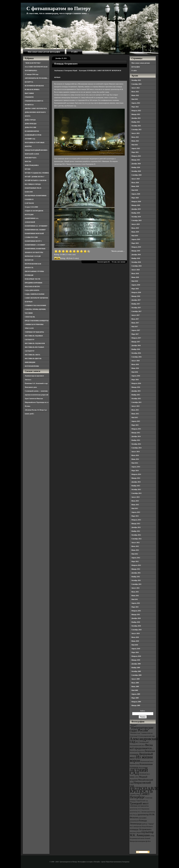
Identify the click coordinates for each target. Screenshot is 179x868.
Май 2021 (135, 145)
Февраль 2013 (136, 520)
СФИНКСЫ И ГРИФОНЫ (34, 324)
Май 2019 (135, 236)
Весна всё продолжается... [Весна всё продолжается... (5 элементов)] (142, 747)
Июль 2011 (135, 592)
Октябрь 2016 (136, 353)
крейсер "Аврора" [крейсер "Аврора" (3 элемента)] (148, 824)
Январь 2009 (136, 705)
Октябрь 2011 (136, 580)
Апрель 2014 (136, 467)
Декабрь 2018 (136, 255)
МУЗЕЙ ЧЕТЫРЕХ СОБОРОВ (36, 180)
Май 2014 (135, 463)
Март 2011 (135, 607)
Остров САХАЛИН (31, 207)
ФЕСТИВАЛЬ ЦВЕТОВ (33, 359)
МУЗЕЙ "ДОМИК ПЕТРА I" (35, 177)
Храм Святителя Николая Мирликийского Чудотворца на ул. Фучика (37, 402)
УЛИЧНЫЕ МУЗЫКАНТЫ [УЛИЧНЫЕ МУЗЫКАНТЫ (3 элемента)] (139, 806)
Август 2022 (136, 88)
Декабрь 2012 (136, 527)
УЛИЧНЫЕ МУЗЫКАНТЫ (34, 332)
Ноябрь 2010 (136, 622)
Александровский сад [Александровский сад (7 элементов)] (144, 740)
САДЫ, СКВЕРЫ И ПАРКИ (35, 294)
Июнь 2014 (135, 459)
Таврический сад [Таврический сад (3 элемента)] (142, 801)
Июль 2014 (135, 455)
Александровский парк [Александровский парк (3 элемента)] (147, 736)
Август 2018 (136, 270)
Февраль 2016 (136, 383)
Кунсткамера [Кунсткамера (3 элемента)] (143, 767)
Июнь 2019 (135, 232)
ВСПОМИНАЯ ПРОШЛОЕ (34, 86)
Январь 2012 (136, 569)
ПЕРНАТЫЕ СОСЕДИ (33, 256)
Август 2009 (136, 679)
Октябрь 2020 (136, 171)
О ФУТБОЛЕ (29, 203)
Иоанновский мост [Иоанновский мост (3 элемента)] (147, 761)
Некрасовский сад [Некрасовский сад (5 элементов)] (140, 784)
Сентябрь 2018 (137, 266)
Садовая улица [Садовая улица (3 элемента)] (135, 794)
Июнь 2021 (135, 141)
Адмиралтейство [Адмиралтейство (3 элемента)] (147, 733)
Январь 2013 (136, 524)
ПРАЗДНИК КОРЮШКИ (34, 283)
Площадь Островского (66, 64)
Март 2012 (135, 561)
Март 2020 (135, 198)
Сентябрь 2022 (137, 84)
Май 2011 (135, 599)
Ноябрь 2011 (136, 577)
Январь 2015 (136, 433)
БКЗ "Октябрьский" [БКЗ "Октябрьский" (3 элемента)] (142, 742)
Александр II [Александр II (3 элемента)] (134, 736)
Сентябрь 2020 (137, 175)
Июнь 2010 (135, 641)
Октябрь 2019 (136, 217)
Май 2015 (135, 417)
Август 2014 (136, 452)
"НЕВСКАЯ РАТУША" (33, 63)
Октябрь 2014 (136, 444)
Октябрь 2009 (136, 671)
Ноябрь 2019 (136, 213)
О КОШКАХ (29, 199)
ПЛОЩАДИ (29, 275)
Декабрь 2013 (136, 482)
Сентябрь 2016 (137, 357)
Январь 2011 (136, 615)
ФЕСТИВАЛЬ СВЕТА (33, 355)
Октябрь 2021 (136, 126)
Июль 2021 (135, 137)
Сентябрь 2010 (137, 630)
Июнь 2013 (135, 505)
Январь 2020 (136, 205)
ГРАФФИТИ (29, 97)
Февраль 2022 (136, 111)
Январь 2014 (136, 478)
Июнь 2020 (135, 186)
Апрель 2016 (136, 376)
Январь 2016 (136, 387)
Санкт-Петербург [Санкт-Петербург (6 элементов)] (140, 795)
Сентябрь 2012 (137, 539)
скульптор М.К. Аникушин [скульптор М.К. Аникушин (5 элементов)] (142, 834)
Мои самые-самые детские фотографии (44, 52)
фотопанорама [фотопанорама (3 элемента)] (140, 841)
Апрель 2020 (136, 194)
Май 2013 (135, 508)
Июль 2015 (135, 410)
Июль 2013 (135, 501)
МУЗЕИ (28, 169)
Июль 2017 (135, 319)
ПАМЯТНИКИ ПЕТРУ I (33, 241)
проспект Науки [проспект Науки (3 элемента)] (135, 832)
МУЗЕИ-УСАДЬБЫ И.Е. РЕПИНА (37, 173)
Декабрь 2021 (136, 118)
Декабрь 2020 (136, 164)
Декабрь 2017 (136, 300)
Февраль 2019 (136, 247)
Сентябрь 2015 (137, 402)
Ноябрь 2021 (136, 122)
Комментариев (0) (104, 262)
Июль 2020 (135, 183)
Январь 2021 (136, 160)
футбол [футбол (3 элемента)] (148, 841)
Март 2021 (135, 152)
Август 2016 (136, 361)
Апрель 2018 (136, 285)
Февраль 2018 (136, 292)
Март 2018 (135, 289)
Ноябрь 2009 (136, 668)
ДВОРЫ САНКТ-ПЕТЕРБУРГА (36, 108)
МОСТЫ (28, 161)
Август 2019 (136, 224)
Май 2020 (135, 190)
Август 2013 (136, 497)
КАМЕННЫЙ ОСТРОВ (33, 135)
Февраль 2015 (136, 429)
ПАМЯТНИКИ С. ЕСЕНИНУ (35, 245)
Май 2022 (135, 99)
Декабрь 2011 (136, 573)
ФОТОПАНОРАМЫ (32, 366)
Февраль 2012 (136, 565)
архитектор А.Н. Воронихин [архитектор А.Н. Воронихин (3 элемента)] (140, 809)
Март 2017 (135, 334)
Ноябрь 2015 (136, 395)
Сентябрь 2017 (137, 311)
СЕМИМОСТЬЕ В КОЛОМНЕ (36, 305)
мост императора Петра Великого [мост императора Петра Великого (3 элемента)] (141, 827)
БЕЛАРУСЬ (29, 82)
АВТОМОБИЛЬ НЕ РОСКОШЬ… (37, 78)
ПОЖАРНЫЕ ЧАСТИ (33, 279)
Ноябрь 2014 (136, 440)
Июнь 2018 (135, 277)
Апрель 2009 (136, 694)
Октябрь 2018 (136, 262)
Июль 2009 (135, 683)
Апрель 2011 (136, 603)
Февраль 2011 (136, 611)
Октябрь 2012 (136, 535)
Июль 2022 (135, 92)
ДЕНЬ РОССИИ (30, 127)
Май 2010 (135, 645)
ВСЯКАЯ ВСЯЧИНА (32, 89)
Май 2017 (135, 327)
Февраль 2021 (136, 156)
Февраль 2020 (136, 202)
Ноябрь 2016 (136, 349)
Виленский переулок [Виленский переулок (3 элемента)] (137, 751)
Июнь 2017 (135, 323)
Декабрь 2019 (136, 209)
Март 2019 (135, 243)
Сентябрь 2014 (137, 448)
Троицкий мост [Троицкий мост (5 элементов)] (139, 803)
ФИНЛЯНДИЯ (30, 362)
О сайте (74, 52)
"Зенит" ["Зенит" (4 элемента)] (134, 725)
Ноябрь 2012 (136, 531)
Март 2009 (135, 698)
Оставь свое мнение (118, 262)
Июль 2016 (135, 364)
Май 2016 (135, 372)
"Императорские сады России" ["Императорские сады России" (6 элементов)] (142, 729)
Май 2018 (135, 281)
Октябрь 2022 (136, 80)
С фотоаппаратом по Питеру (59, 8)
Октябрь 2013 (136, 489)
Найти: (143, 711)
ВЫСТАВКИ (29, 93)
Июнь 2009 (135, 687)
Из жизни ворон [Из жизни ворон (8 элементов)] (141, 759)
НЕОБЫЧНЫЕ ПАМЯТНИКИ (36, 196)
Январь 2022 (136, 114)
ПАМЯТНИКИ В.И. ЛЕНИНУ (35, 230)
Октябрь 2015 (136, 399)
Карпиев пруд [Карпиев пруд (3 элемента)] (135, 764)
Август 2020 (136, 179)
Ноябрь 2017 (136, 304)
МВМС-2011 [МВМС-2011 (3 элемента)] (134, 777)
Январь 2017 (136, 342)
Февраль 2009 (136, 702)
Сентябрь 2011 (137, 584)
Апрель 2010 (136, 649)
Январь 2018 (136, 296)
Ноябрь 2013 (136, 486)
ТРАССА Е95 (29, 328)
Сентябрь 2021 (137, 130)
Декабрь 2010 (136, 618)
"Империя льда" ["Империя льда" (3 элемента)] (135, 733)
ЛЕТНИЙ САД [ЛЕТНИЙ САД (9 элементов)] (139, 772)
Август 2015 (136, 406)
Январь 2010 (136, 660)
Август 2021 (136, 133)
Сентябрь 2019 (137, 220)
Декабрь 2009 (136, 664)
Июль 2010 (135, 637)
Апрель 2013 (136, 512)
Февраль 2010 (136, 656)
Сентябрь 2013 (137, 493)
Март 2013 (135, 516)
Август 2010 (136, 633)
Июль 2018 (135, 273)
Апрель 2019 (136, 239)
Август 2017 (136, 315)
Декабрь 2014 (136, 436)
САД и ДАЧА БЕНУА (32, 290)
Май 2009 (135, 690)
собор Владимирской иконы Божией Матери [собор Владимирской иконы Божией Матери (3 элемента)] (142, 838)
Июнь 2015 (135, 414)
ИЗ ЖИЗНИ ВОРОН (32, 131)
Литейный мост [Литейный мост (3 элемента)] (145, 774)
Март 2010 (135, 652)
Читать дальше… (118, 251)
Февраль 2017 (136, 338)
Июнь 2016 (135, 368)
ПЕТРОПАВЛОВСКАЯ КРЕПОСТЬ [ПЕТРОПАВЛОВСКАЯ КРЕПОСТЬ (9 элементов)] (152, 790)
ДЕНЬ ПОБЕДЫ (31, 124)
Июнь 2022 (135, 95)
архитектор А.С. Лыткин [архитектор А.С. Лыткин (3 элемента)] (138, 812)
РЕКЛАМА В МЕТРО (32, 287)
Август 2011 (136, 588)
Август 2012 (136, 543)
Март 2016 (135, 380)
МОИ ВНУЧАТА (31, 158)
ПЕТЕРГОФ (29, 260)
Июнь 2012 (135, 550)
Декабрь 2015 (136, 391)
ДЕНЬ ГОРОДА (30, 120)
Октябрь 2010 (136, 626)
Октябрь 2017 (136, 308)
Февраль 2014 (136, 474)
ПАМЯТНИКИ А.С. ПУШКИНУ (36, 226)
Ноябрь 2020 (136, 167)
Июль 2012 (135, 546)
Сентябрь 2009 (137, 675)
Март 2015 (135, 425)
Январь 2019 (136, 251)
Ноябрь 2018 (136, 258)
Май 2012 (135, 554)
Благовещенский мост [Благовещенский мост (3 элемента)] (137, 745)
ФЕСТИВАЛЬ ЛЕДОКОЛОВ (35, 343)
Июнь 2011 (135, 596)
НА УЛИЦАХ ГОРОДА (33, 184)
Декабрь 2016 (136, 345)
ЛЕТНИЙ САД (30, 139)
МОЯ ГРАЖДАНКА (32, 165)
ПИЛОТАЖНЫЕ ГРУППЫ (34, 271)
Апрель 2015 (136, 421)
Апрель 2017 (136, 330)
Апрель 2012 (136, 558)
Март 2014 (135, 471)
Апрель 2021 (136, 148)
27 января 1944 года (32, 74)
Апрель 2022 (136, 103)
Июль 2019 (135, 228)
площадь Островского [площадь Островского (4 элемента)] (141, 829)
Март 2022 (135, 107)
